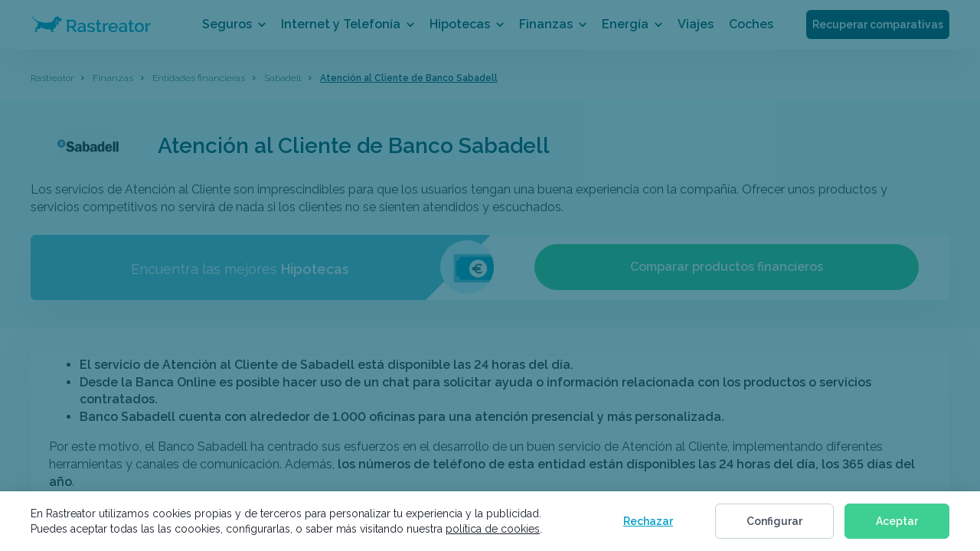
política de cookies (493, 529)
